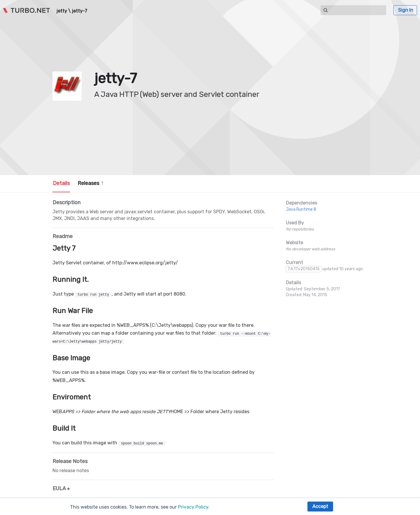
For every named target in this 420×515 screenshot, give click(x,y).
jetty (62, 11)
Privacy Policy (193, 507)
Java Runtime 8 (301, 209)
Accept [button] (320, 506)
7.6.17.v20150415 (304, 269)
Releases (90, 183)
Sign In (406, 10)
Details (61, 183)
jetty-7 (79, 11)
